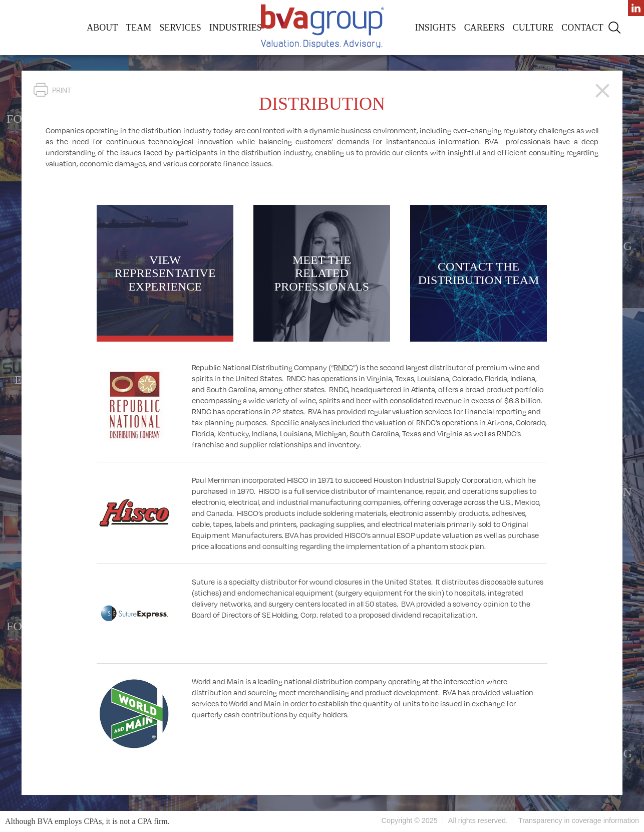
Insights (436, 28)
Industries (236, 28)
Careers (485, 28)
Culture (533, 28)
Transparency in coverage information (579, 820)
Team (138, 28)
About (102, 28)
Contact (582, 28)
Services (180, 28)
